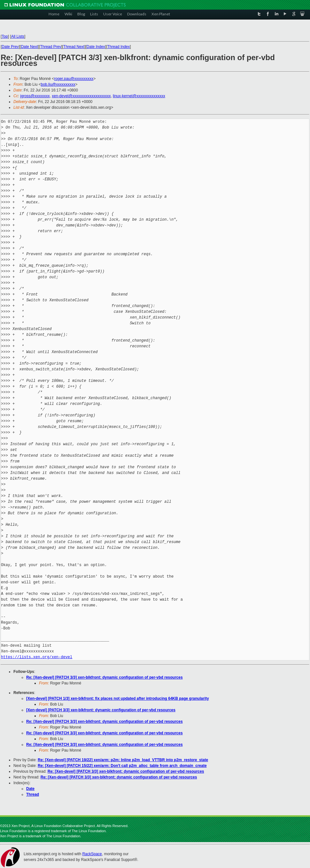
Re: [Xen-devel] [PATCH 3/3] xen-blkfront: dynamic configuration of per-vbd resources (105, 677)
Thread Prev (50, 47)
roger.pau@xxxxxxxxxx (74, 79)
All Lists (18, 36)
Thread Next (74, 47)
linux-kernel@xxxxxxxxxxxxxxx (139, 96)
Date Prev (10, 47)
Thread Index (119, 47)
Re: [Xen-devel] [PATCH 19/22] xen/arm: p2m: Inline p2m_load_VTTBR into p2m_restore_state (123, 760)
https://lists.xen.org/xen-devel (37, 657)
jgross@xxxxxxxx (35, 96)
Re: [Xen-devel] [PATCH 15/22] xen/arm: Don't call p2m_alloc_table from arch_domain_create (122, 766)
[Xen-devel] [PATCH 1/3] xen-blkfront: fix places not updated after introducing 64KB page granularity (118, 698)
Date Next (29, 47)
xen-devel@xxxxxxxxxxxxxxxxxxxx (81, 96)
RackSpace (92, 854)
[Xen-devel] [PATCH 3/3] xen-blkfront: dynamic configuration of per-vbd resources (101, 710)
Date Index (96, 47)
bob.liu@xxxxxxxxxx (58, 84)
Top (5, 36)
